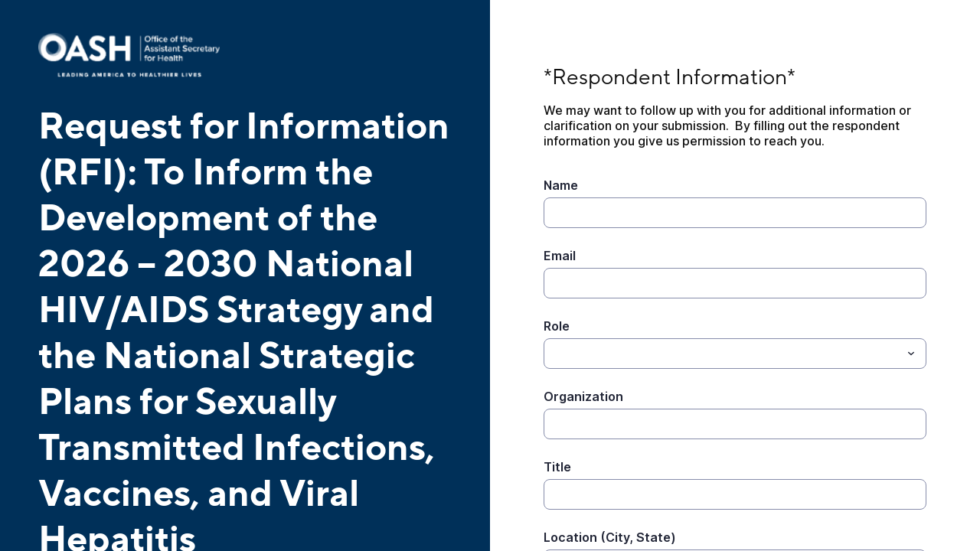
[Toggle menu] (911, 354)
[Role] (553, 354)
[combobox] (735, 354)
